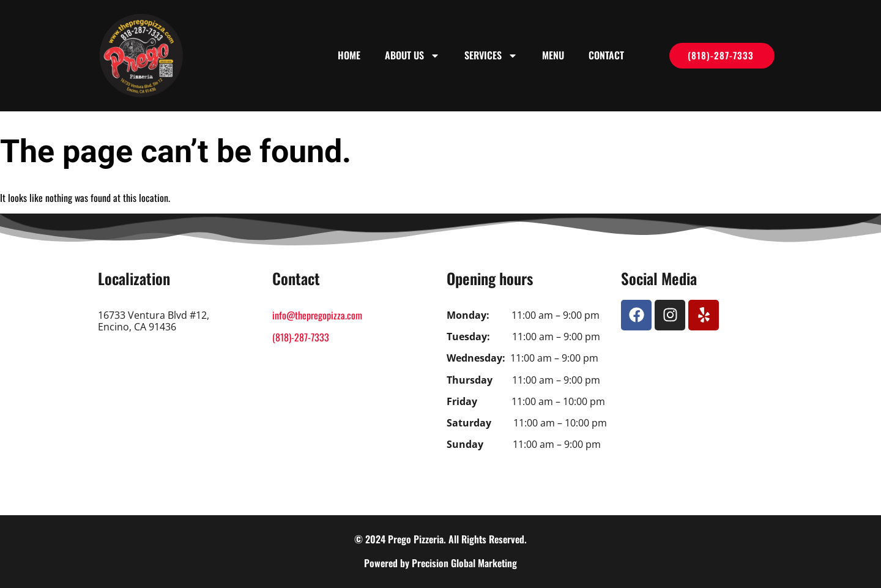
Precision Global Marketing (464, 563)
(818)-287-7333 (301, 337)
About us (412, 56)
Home (349, 55)
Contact (606, 55)
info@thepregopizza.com (317, 315)
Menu (553, 55)
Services (491, 56)
